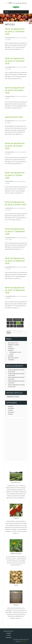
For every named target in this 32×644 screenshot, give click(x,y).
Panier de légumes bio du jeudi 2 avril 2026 (16, 382)
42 (8, 326)
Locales (11, 354)
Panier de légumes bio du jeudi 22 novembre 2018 (15, 31)
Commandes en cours (15, 352)
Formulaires (11, 360)
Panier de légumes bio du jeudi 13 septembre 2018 (15, 290)
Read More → (8, 53)
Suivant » (20, 326)
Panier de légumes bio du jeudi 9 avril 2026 (16, 378)
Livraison (9, 40)
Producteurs (11, 348)
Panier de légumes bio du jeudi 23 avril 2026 (16, 371)
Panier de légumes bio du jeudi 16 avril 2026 (16, 374)
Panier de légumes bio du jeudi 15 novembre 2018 (15, 61)
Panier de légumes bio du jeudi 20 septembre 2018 (15, 261)
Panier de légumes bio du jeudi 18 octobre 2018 (15, 146)
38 (12, 323)
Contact (10, 347)
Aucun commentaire (21, 38)
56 (15, 326)
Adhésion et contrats (13, 345)
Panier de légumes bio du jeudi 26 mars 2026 (16, 386)
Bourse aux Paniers (13, 358)
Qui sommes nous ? (13, 343)
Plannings (11, 356)
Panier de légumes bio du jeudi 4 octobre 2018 (16, 203)
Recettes (10, 414)
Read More (16, 501)
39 (15, 323)
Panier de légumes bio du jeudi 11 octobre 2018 (15, 175)
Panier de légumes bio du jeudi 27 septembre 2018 (15, 231)
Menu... (7, 12)
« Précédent (17, 320)
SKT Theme (24, 641)
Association (8, 123)
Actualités (11, 350)
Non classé (8, 154)
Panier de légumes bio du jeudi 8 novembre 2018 (15, 90)
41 (22, 323)
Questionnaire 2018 (14, 117)
